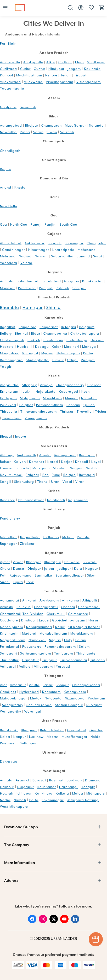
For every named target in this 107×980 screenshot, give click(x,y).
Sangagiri (9, 654)
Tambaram (64, 654)
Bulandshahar (52, 730)
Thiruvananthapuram (39, 412)
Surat (98, 256)
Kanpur (20, 737)
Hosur (93, 620)
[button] (5, 8)
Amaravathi (10, 62)
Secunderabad (39, 705)
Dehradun (9, 762)
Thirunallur (9, 660)
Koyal (96, 462)
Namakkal (37, 640)
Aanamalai (10, 600)
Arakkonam (49, 600)
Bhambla (10, 308)
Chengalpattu (46, 607)
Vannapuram (36, 418)
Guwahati (28, 107)
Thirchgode (86, 654)
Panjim (51, 225)
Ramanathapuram (60, 647)
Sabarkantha (62, 256)
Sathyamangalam (36, 654)
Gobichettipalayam (69, 620)
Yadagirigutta (12, 89)
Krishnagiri (9, 634)
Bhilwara (72, 562)
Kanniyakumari (39, 627)
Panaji (36, 225)
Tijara (18, 582)
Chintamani (53, 340)
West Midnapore (14, 807)
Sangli (5, 482)
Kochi (86, 392)
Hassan (97, 340)
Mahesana (87, 250)
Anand (6, 188)
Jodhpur (64, 569)
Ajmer (5, 562)
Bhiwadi (90, 562)
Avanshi (7, 607)
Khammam (51, 692)
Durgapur (26, 787)
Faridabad (52, 281)
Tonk (30, 582)
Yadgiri (6, 367)
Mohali (68, 537)
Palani (81, 640)
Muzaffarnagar (75, 737)
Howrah (7, 794)
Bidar (36, 334)
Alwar (18, 562)
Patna (25, 132)
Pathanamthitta (50, 405)
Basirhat (56, 780)
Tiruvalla (84, 412)
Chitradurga (77, 340)
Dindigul (29, 620)
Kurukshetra (92, 281)
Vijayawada (10, 82)
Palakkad (8, 405)
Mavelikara (52, 398)
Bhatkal (21, 334)
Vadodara (9, 263)
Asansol (22, 780)
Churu (5, 569)
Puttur (88, 353)
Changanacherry (70, 385)
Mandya (89, 347)
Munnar (72, 398)
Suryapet (94, 705)
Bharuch (55, 243)
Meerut (53, 737)
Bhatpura (29, 730)
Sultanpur (28, 743)
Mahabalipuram (53, 634)
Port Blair (8, 44)
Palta (34, 800)
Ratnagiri (87, 475)
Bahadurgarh (28, 281)
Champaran (52, 126)
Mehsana (8, 256)
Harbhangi (68, 787)
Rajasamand (21, 575)
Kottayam (8, 398)
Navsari (41, 256)
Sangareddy (13, 705)
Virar (80, 482)
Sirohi (5, 582)
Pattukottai (10, 647)
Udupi (72, 360)
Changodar (96, 243)
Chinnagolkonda (86, 685)
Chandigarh (10, 151)
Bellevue (24, 607)
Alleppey (29, 385)
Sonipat (79, 288)
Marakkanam (82, 634)
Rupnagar (9, 544)
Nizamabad (75, 698)
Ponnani (73, 405)
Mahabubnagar (13, 698)
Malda (78, 794)
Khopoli (82, 462)
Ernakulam (9, 392)
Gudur (25, 69)
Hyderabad (29, 692)
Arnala (45, 455)
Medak (36, 698)
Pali (3, 575)
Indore (21, 437)
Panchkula (27, 288)
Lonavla (22, 468)
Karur (60, 627)
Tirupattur (30, 660)
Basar (48, 685)
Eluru (79, 62)
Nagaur (92, 569)
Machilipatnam (29, 75)
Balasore (8, 500)
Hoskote (7, 347)
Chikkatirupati (12, 340)
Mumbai (60, 468)
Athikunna (71, 600)
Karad (53, 462)
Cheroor (94, 385)
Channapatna (55, 334)
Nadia (5, 800)
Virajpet (88, 360)
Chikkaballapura (85, 334)
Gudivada (9, 69)
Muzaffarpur (75, 126)
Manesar (7, 288)
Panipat (46, 288)
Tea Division (33, 614)
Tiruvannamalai (74, 660)
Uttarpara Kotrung (83, 800)
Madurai (29, 634)
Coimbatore (78, 614)
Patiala (83, 537)
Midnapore (96, 794)
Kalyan (20, 462)
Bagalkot (8, 327)
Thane (43, 482)
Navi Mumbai (11, 475)
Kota (78, 569)
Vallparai (8, 667)
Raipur (6, 169)
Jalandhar (9, 537)
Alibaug (7, 455)
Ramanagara (11, 360)
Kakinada (92, 69)
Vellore (25, 667)
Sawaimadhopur (70, 575)
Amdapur (18, 685)
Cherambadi (89, 607)
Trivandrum (12, 418)
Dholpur (34, 569)
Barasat (39, 780)
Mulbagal (30, 353)
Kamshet (37, 462)
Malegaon (41, 468)
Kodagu (42, 347)
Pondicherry (10, 518)
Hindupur (56, 69)
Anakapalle (33, 62)
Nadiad (25, 256)
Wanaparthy (11, 712)
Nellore (51, 75)
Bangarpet (49, 327)
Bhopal (6, 437)
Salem (84, 647)
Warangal (33, 712)
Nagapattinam (13, 640)
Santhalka (44, 575)
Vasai (67, 482)
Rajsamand (78, 500)
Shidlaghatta (37, 360)
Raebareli (8, 743)
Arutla (34, 685)
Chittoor (65, 62)
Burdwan (74, 780)
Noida (96, 737)
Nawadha (8, 132)
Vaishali (67, 132)
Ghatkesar (96, 62)
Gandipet (8, 692)
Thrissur (67, 412)
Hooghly (88, 787)
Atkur (51, 62)
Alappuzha (9, 385)
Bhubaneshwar (31, 500)
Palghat (26, 405)
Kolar (56, 347)
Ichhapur (24, 794)
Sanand (83, 256)
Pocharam (97, 698)
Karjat (67, 462)
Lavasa (6, 468)
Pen (46, 475)
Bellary (6, 334)
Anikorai (29, 600)
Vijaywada (33, 82)
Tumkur (58, 360)
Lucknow (36, 737)
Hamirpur (33, 308)
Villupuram (43, 667)
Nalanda (96, 126)
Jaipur (49, 569)
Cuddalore (9, 620)
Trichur (101, 412)
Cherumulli (56, 614)
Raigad (70, 475)
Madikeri (72, 347)
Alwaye (46, 385)
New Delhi (9, 206)
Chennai (68, 607)
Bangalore (27, 327)
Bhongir (62, 685)
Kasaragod (69, 392)
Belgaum (87, 327)
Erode (44, 620)
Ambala (7, 281)
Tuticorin (98, 660)
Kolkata (62, 794)
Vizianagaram (89, 82)
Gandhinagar (14, 250)
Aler (3, 685)
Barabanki (9, 730)
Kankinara (44, 794)
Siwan (52, 132)
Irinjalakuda (45, 392)
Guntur (40, 69)
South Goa (69, 225)
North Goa (19, 225)
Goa (4, 225)
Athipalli (90, 600)
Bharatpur (53, 562)
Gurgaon (72, 281)
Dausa (19, 569)
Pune (56, 475)
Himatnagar (39, 250)
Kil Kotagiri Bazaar (84, 627)
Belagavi (69, 327)
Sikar (91, 575)
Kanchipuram (12, 627)
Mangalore (9, 353)
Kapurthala (30, 537)
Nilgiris (55, 640)
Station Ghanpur (69, 705)
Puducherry (32, 647)
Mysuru (47, 353)
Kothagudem (75, 692)
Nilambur (89, 398)
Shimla (53, 308)
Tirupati (81, 75)
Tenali (66, 75)
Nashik (92, 468)
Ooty (68, 640)
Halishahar (46, 787)
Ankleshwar (35, 243)
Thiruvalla (9, 412)
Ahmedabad (11, 243)
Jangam (74, 69)
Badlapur (87, 455)
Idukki (27, 392)
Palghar (32, 475)
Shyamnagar (53, 800)
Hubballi (24, 347)
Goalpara (8, 107)
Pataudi (63, 288)
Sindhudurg (24, 482)
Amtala (6, 780)
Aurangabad (11, 126)
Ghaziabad (77, 730)
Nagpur (76, 468)
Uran (55, 482)
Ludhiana (51, 537)
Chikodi (34, 340)
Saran (38, 132)
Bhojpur (32, 126)
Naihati (20, 800)
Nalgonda (53, 698)
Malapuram (30, 398)
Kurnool (7, 75)
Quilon (89, 405)
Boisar (5, 462)
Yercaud (63, 667)
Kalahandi (56, 500)
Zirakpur (27, 544)
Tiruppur (49, 660)
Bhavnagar (74, 243)
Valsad (26, 263)
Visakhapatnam (60, 82)
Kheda (20, 188)
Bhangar (33, 562)
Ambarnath (26, 455)
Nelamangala (68, 353)
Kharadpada (63, 250)
